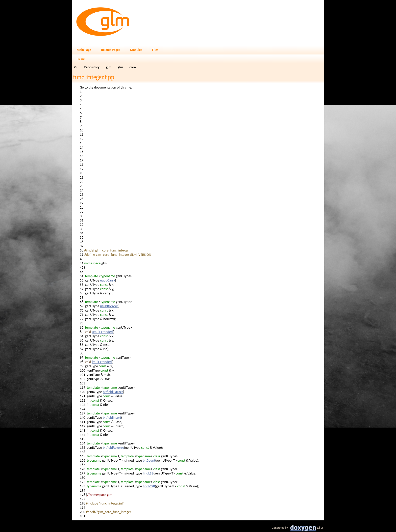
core (132, 67)
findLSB (148, 473)
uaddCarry (107, 280)
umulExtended (102, 332)
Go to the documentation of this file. (106, 87)
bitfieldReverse (113, 448)
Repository (92, 67)
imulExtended (102, 362)
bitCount (149, 460)
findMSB (149, 486)
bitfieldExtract (113, 392)
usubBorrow (109, 306)
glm (109, 67)
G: (76, 67)
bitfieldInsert (112, 418)
